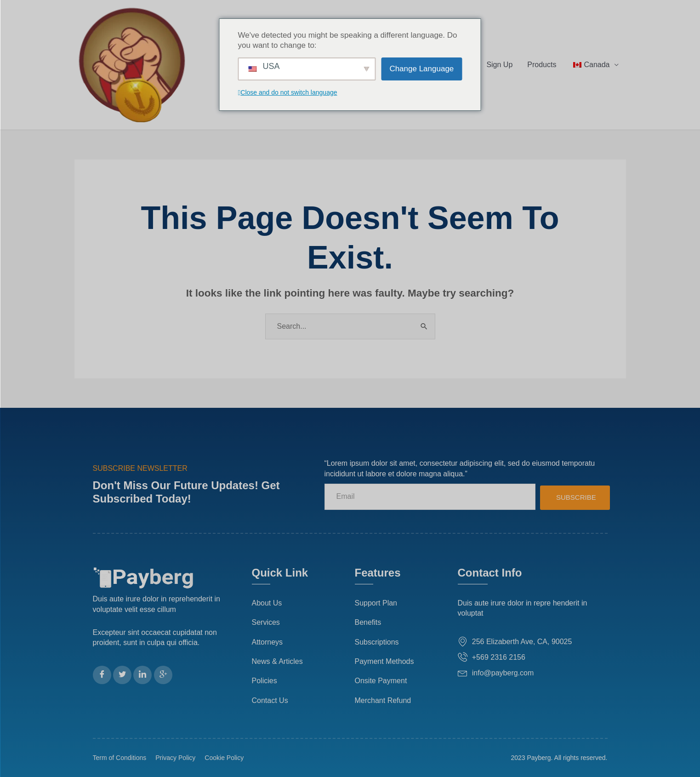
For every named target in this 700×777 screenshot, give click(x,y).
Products (542, 65)
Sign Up (499, 65)
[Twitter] (122, 675)
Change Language (421, 69)
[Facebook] (102, 675)
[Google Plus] (163, 675)
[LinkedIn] (142, 675)
